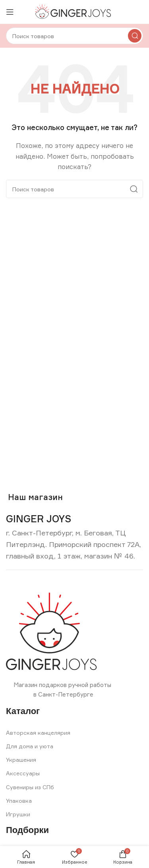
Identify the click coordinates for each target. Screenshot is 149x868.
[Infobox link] (39, 519)
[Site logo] (74, 11)
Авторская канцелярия (38, 733)
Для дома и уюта (30, 746)
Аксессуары (23, 773)
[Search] (74, 36)
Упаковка (19, 801)
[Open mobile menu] (10, 12)
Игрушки (18, 814)
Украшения (21, 760)
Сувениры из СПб (30, 787)
